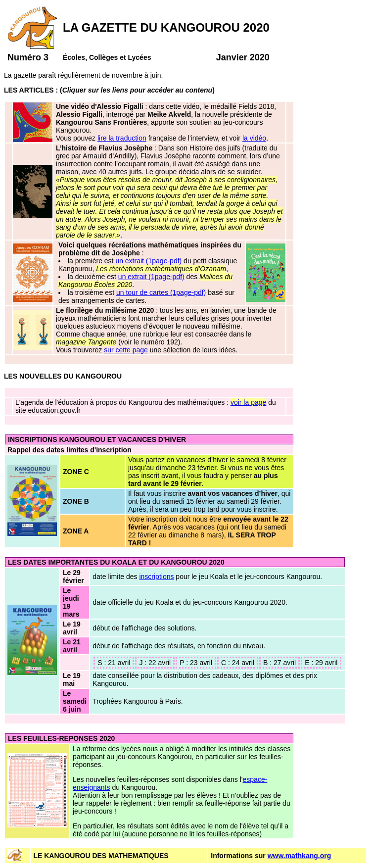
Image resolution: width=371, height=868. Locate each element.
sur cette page (126, 350)
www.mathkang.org (300, 856)
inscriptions (156, 577)
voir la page (248, 402)
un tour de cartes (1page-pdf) (161, 292)
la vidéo (254, 138)
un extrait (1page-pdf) (148, 261)
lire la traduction (122, 138)
